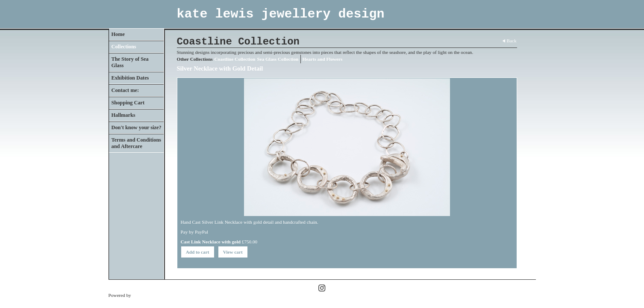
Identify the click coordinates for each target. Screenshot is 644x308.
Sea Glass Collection (278, 59)
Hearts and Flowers (323, 59)
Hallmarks (124, 115)
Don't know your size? (137, 127)
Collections (124, 47)
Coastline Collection (235, 59)
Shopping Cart (128, 103)
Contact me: (125, 90)
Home (118, 34)
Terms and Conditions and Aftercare (137, 143)
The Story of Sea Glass (130, 62)
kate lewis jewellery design (281, 14)
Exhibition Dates (130, 78)
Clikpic (139, 295)
